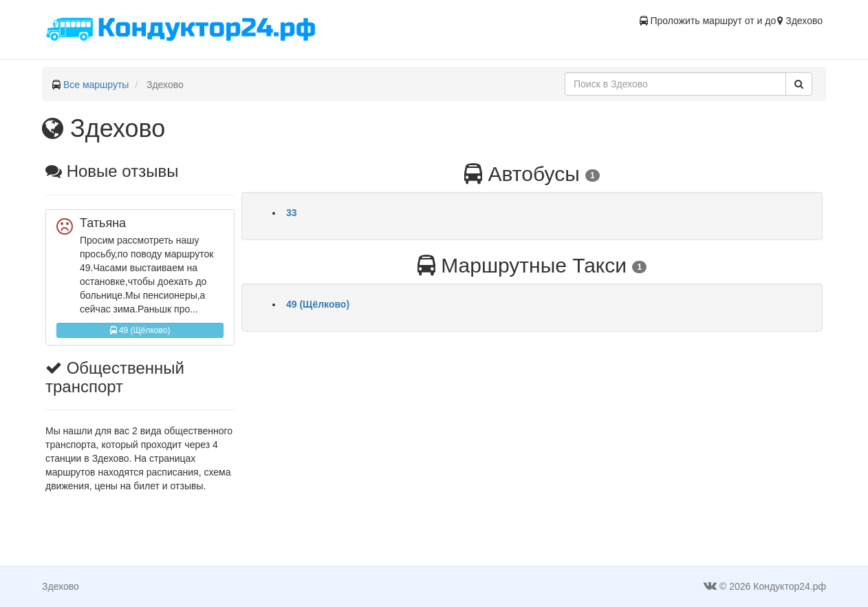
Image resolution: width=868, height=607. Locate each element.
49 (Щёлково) (140, 330)
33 (292, 213)
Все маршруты (96, 85)
